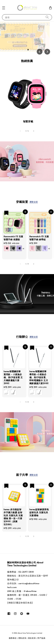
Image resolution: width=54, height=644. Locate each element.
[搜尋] (47, 17)
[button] (4, 8)
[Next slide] (47, 52)
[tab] (26, 50)
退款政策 (32, 638)
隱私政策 (22, 638)
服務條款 (13, 638)
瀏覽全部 (34, 202)
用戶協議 (41, 638)
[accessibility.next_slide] (34, 131)
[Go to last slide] (40, 52)
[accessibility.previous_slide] (20, 131)
